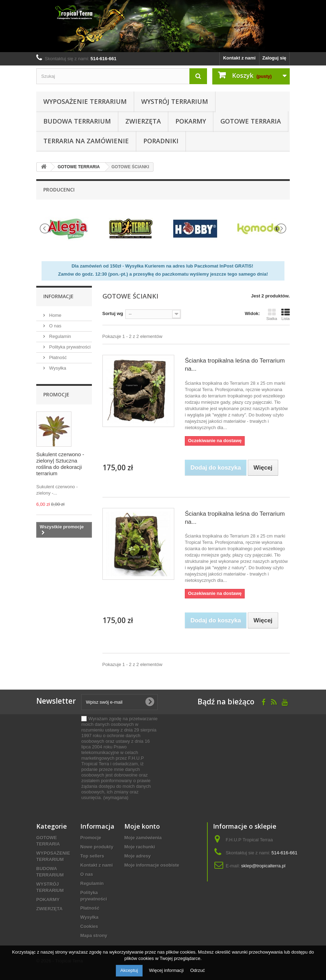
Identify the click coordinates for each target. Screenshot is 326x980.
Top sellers (92, 856)
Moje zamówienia (143, 838)
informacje (58, 296)
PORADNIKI (161, 141)
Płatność (57, 357)
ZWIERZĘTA (143, 121)
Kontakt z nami (239, 58)
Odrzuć (198, 970)
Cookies (89, 926)
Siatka (272, 314)
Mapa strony (94, 935)
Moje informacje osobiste (152, 865)
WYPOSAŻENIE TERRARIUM (85, 101)
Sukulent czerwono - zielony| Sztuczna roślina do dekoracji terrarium (60, 464)
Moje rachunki (140, 847)
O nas (55, 326)
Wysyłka (57, 368)
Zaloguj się (274, 58)
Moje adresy (137, 856)
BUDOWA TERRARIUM (77, 121)
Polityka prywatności (69, 347)
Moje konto (142, 826)
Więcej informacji (167, 970)
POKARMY (191, 121)
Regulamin (59, 336)
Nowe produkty (97, 847)
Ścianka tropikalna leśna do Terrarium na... (235, 365)
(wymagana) (119, 758)
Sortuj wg (113, 313)
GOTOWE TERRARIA (251, 121)
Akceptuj (129, 970)
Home (55, 315)
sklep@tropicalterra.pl (263, 866)
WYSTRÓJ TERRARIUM (175, 101)
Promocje (56, 394)
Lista (286, 314)
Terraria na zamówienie (86, 141)
